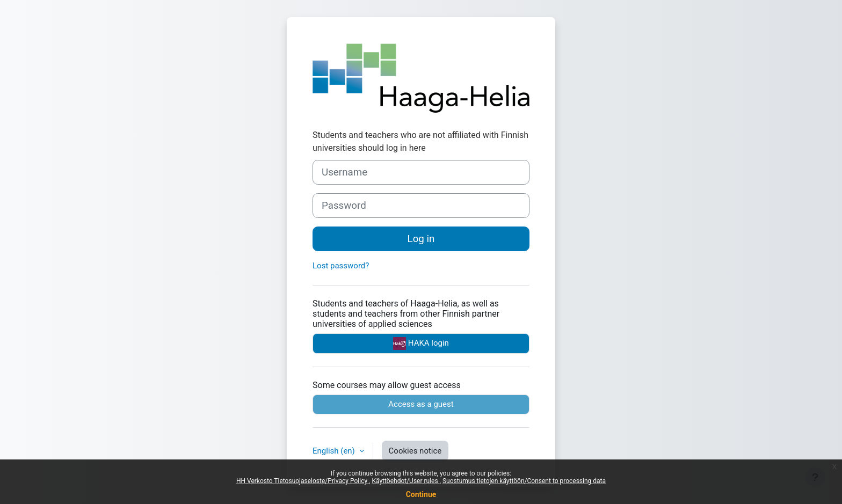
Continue (421, 494)
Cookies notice (415, 451)
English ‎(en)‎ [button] (335, 451)
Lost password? (341, 266)
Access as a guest (421, 404)
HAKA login (421, 344)
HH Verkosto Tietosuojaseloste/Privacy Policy (303, 481)
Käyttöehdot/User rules (405, 481)
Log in (421, 239)
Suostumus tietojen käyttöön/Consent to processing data (524, 481)
